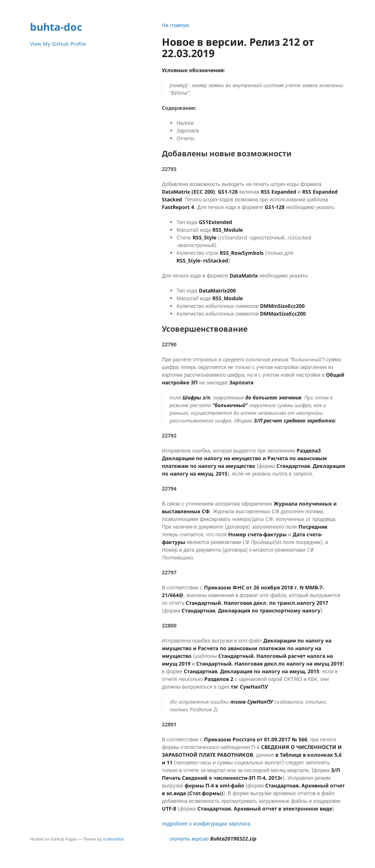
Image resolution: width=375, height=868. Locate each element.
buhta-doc (56, 27)
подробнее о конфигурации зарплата (206, 824)
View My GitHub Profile (58, 44)
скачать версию (213, 839)
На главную (176, 25)
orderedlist (114, 839)
